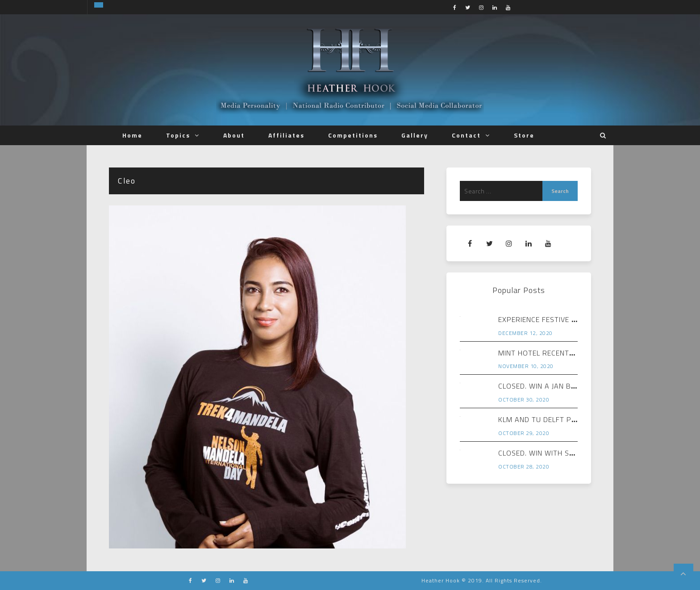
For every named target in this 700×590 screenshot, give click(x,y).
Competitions (353, 135)
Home (132, 135)
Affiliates (286, 135)
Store (524, 135)
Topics (178, 135)
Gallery (415, 135)
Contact (466, 135)
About (234, 135)
